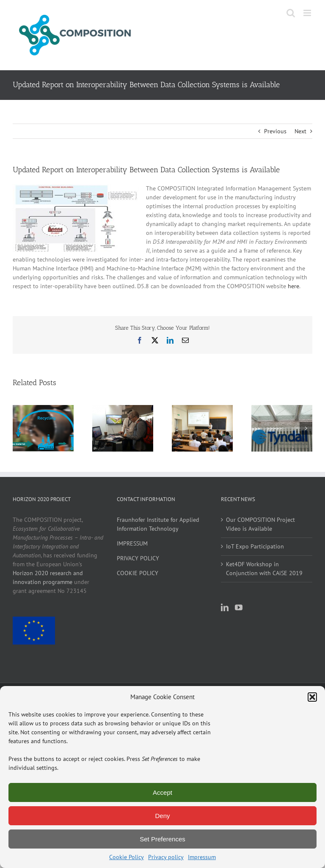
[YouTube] (239, 607)
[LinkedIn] (225, 607)
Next (300, 131)
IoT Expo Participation (255, 546)
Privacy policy (166, 857)
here (293, 286)
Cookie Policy (127, 857)
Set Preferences (162, 839)
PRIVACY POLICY (138, 558)
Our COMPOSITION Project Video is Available (260, 524)
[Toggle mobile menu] (308, 13)
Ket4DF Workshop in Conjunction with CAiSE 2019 (264, 569)
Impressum (202, 857)
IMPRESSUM (132, 543)
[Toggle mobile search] (291, 13)
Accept (162, 792)
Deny (162, 816)
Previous (275, 131)
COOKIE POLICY (138, 573)
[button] (312, 697)
